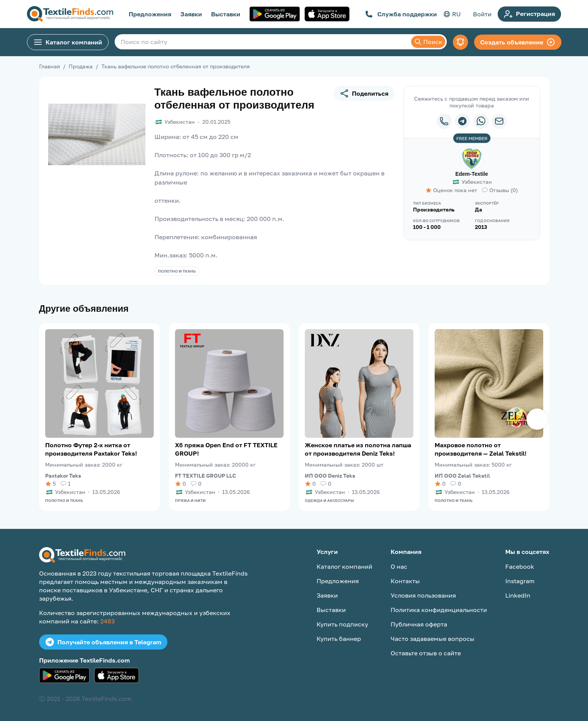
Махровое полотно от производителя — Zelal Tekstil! (481, 449)
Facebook (520, 566)
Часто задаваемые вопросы (433, 639)
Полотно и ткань (177, 271)
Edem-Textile (471, 174)
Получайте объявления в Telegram (103, 642)
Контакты (405, 581)
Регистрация (529, 14)
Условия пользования (423, 595)
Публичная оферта (419, 624)
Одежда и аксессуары (329, 500)
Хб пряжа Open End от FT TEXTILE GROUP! (226, 449)
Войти (482, 14)
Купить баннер (339, 639)
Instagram (520, 581)
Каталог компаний (68, 42)
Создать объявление (518, 42)
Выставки (226, 14)
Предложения (150, 14)
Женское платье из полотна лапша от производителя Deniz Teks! (358, 449)
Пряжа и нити (190, 500)
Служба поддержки (401, 14)
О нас (399, 566)
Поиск (428, 42)
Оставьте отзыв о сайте (426, 653)
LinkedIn (518, 595)
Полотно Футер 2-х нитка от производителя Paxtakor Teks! (91, 449)
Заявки (191, 14)
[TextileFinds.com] (70, 14)
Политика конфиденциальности (439, 610)
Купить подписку (342, 624)
